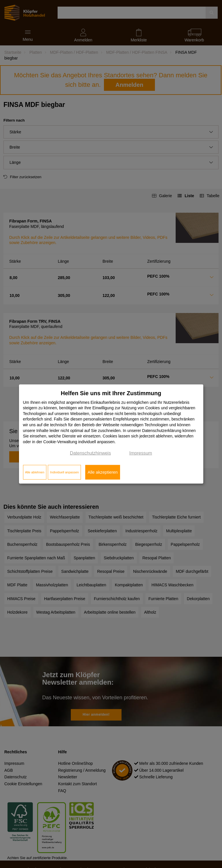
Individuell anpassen (64, 472)
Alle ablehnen (35, 472)
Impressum (141, 453)
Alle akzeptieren (103, 472)
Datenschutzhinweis (90, 453)
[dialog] (111, 434)
